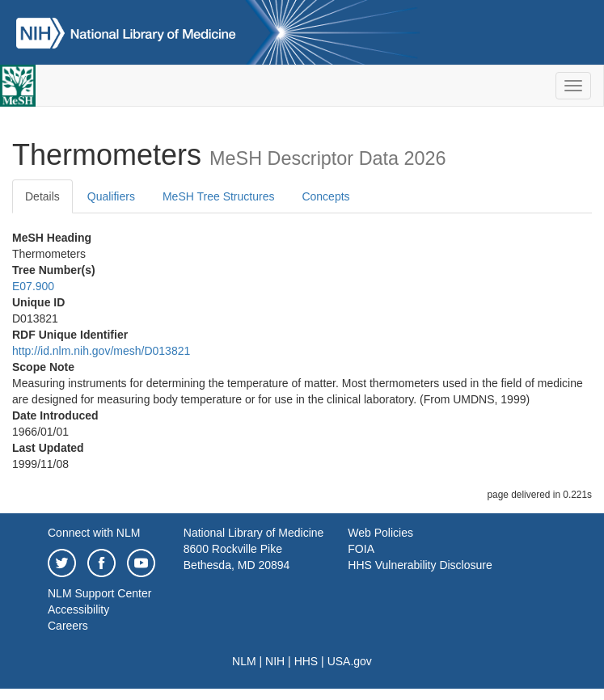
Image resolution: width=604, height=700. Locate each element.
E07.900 (33, 286)
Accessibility (78, 609)
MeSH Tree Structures (219, 196)
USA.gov (350, 661)
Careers (68, 626)
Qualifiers (111, 196)
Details (42, 196)
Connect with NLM (94, 533)
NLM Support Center (99, 593)
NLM (244, 661)
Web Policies (380, 533)
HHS (306, 661)
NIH (275, 661)
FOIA (361, 549)
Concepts (325, 196)
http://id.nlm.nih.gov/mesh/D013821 (101, 351)
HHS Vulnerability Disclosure (420, 565)
